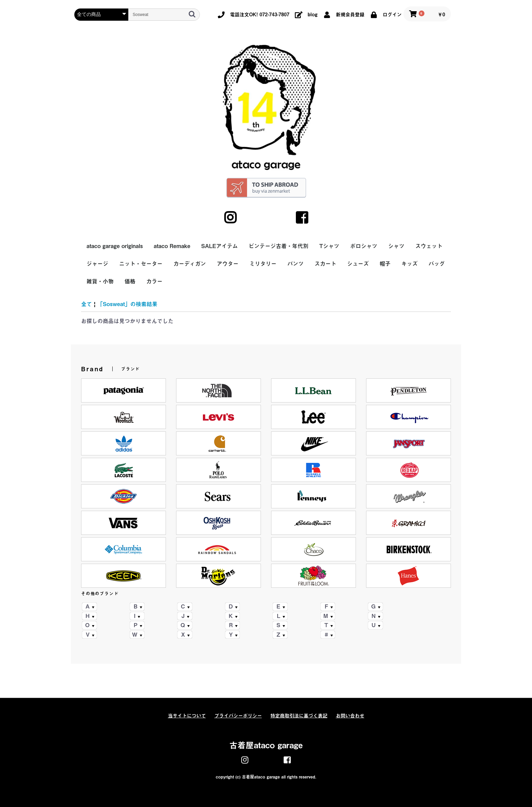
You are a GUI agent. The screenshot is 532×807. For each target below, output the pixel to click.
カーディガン (190, 264)
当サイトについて (187, 716)
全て (87, 304)
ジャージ (97, 264)
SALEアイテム (220, 246)
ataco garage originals (115, 246)
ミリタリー (263, 264)
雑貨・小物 (100, 281)
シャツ (396, 246)
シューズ (358, 264)
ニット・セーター (141, 264)
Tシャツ (329, 246)
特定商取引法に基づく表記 (299, 716)
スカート (325, 264)
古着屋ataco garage (266, 745)
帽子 (385, 264)
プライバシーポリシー (238, 716)
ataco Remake (172, 246)
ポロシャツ (364, 246)
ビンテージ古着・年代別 (279, 246)
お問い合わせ (350, 716)
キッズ (410, 264)
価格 (130, 281)
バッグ (437, 264)
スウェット (429, 246)
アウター (228, 264)
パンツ (296, 264)
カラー (154, 281)
